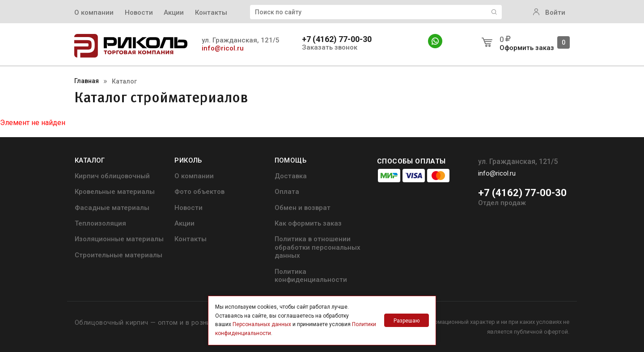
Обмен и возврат (303, 208)
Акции (174, 13)
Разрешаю (407, 321)
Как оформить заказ (308, 223)
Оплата (287, 192)
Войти (549, 13)
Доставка (291, 176)
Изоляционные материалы (119, 239)
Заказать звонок (330, 48)
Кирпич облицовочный (112, 176)
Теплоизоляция (100, 223)
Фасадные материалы (112, 208)
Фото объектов (199, 192)
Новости (139, 13)
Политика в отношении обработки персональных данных (318, 247)
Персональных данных (262, 324)
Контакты (211, 13)
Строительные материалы (119, 255)
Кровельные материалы (115, 192)
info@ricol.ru (223, 48)
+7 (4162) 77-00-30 (337, 39)
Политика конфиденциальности (311, 276)
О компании (94, 13)
